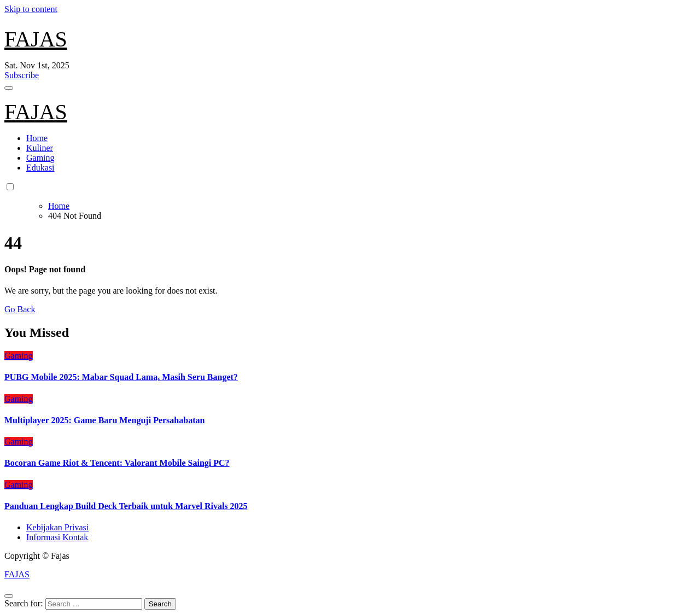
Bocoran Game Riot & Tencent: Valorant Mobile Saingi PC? (117, 463)
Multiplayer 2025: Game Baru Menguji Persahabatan (104, 420)
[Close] (9, 596)
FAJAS (36, 39)
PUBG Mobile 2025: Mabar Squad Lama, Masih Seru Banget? (121, 377)
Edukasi (40, 168)
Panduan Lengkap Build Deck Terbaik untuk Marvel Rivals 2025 (126, 506)
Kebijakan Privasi (57, 527)
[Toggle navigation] (9, 88)
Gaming (40, 158)
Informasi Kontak (57, 537)
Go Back (20, 309)
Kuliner (40, 148)
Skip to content (31, 9)
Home (37, 138)
